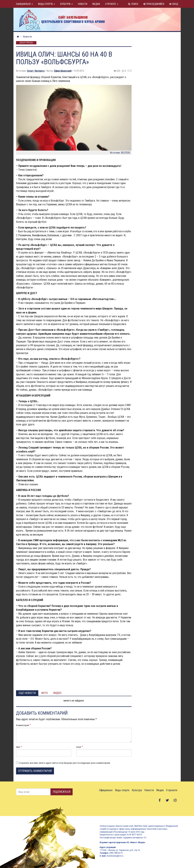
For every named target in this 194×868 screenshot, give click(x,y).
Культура (66, 4)
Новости (83, 4)
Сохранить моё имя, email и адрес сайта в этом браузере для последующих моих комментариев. (65, 763)
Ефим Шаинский (63, 71)
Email (79, 747)
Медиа (96, 4)
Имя (18, 747)
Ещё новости (27, 693)
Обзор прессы (26, 43)
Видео (57, 693)
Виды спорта (47, 4)
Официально (24, 4)
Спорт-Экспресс (36, 71)
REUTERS (126, 153)
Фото (44, 693)
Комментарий (23, 725)
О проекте (112, 4)
